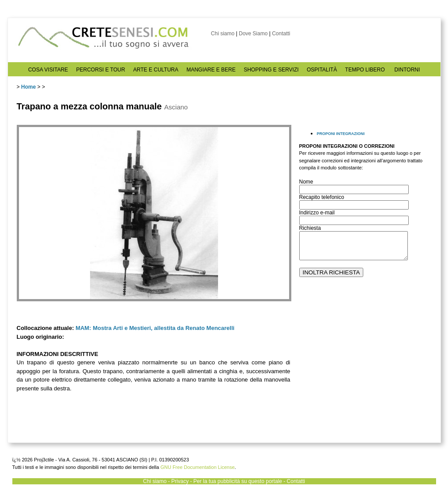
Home (28, 87)
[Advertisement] (363, 367)
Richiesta (310, 228)
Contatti (281, 34)
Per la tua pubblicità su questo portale (238, 481)
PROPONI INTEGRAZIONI (341, 134)
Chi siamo (223, 34)
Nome (306, 182)
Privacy (180, 481)
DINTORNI (407, 70)
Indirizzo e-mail (317, 213)
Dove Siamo (253, 34)
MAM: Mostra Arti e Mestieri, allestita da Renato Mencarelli (155, 328)
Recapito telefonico (322, 197)
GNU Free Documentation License (197, 467)
